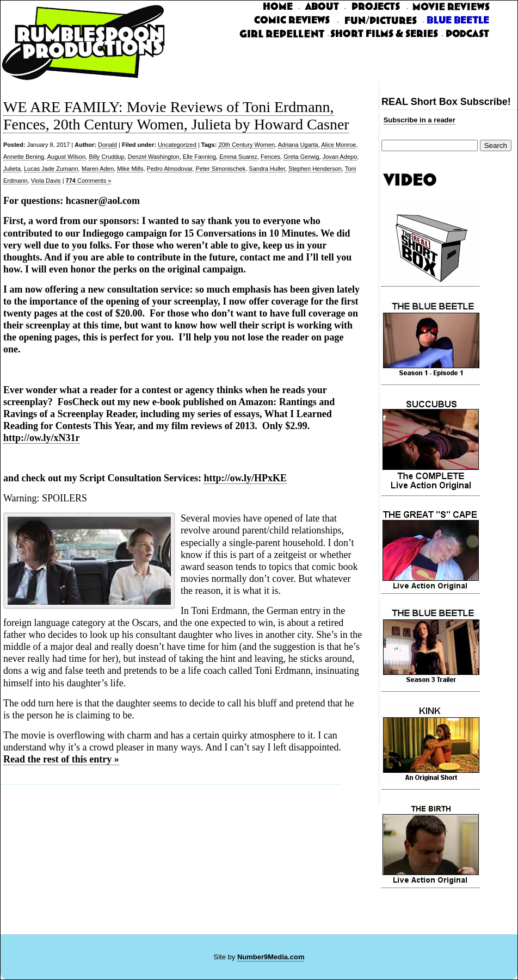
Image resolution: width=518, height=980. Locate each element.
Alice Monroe (338, 145)
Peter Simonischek (220, 169)
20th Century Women (246, 145)
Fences (270, 157)
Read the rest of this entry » (61, 759)
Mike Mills (130, 169)
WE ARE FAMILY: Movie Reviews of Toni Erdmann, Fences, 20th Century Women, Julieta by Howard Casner (176, 116)
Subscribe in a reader (420, 120)
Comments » (89, 181)
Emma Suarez (238, 157)
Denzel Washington (154, 157)
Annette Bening (24, 157)
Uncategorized (177, 145)
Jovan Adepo (340, 157)
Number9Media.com (271, 957)
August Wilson (66, 157)
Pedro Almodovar (170, 169)
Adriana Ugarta (298, 145)
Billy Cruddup (106, 157)
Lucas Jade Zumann (51, 169)
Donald (107, 145)
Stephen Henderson (315, 169)
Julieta (12, 169)
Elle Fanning (199, 157)
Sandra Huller (267, 169)
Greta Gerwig (301, 157)
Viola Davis (46, 181)
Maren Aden (98, 169)
